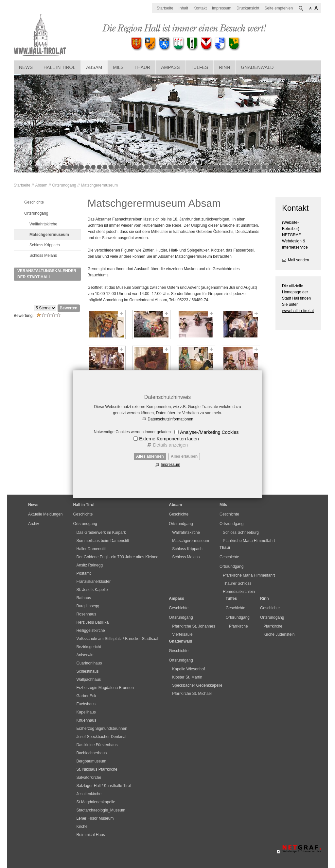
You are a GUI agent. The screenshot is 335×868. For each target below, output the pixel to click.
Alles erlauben (184, 456)
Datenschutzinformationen (170, 419)
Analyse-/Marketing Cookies (209, 432)
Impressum (170, 465)
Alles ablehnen (150, 456)
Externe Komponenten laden (169, 439)
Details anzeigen (170, 445)
